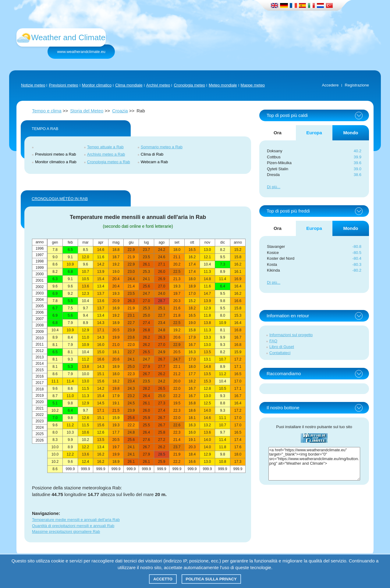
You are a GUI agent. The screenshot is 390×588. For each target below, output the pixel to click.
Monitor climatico (97, 85)
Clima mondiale (129, 85)
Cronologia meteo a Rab (109, 162)
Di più (272, 187)
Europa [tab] (314, 133)
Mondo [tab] (351, 133)
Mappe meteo (253, 85)
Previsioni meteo (63, 85)
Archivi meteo (158, 85)
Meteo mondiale (223, 85)
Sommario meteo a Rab (162, 147)
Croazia (120, 111)
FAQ (273, 341)
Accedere (330, 85)
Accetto (163, 579)
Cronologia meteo (189, 85)
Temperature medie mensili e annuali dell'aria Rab (76, 520)
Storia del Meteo (87, 111)
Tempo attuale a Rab (105, 147)
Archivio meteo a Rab (106, 154)
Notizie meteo (33, 85)
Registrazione (357, 85)
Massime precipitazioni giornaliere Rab (66, 532)
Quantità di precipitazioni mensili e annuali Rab (73, 526)
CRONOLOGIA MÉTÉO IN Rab (60, 199)
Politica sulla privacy (211, 579)
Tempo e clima (47, 111)
